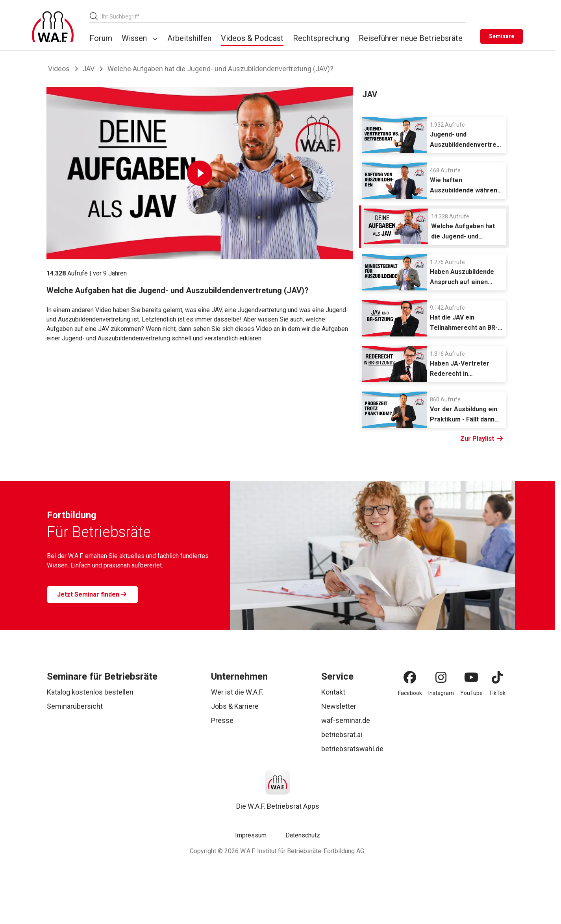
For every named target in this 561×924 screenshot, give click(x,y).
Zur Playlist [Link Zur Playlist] (481, 439)
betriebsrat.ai (342, 735)
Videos (59, 69)
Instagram (441, 693)
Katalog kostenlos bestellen (90, 692)
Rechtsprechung (321, 38)
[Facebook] (410, 677)
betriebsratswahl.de (352, 749)
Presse (222, 720)
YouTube (471, 693)
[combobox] (284, 16)
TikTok (497, 693)
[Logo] (53, 27)
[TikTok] (497, 677)
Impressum (251, 835)
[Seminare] (502, 36)
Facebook (410, 693)
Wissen (134, 38)
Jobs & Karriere (235, 706)
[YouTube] (471, 677)
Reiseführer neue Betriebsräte (411, 38)
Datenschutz (303, 835)
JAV (88, 69)
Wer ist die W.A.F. (237, 692)
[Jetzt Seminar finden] (93, 595)
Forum (101, 38)
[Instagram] (441, 677)
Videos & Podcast (252, 38)
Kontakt (333, 692)
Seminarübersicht (75, 706)
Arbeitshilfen (189, 38)
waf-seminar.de (346, 720)
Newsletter (339, 706)
